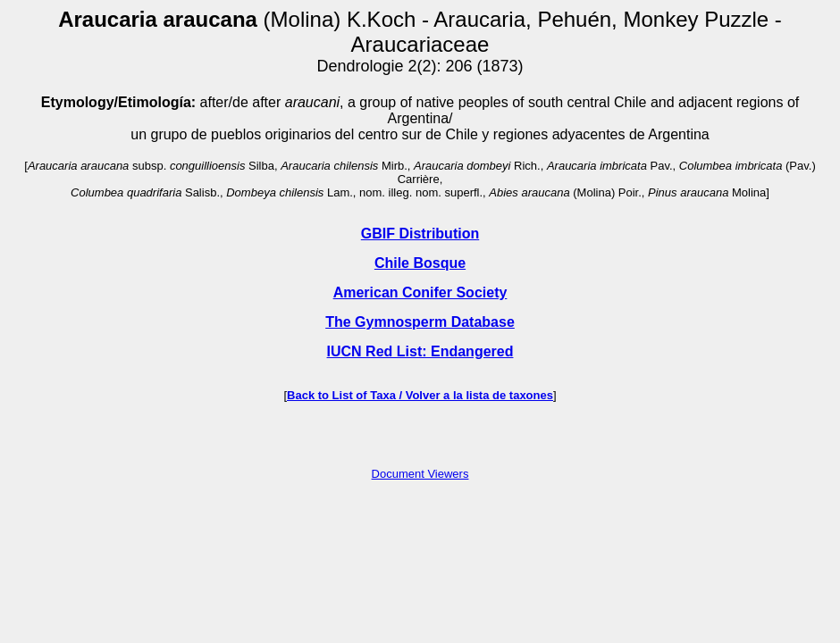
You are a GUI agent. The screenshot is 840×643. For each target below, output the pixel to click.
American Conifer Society (420, 292)
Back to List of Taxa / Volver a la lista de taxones (420, 395)
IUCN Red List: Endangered (420, 351)
